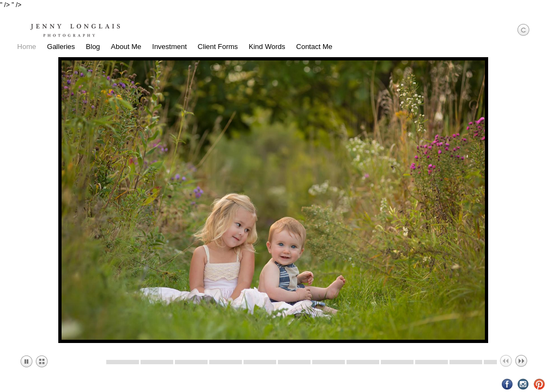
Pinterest (539, 384)
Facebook (508, 384)
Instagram (523, 384)
